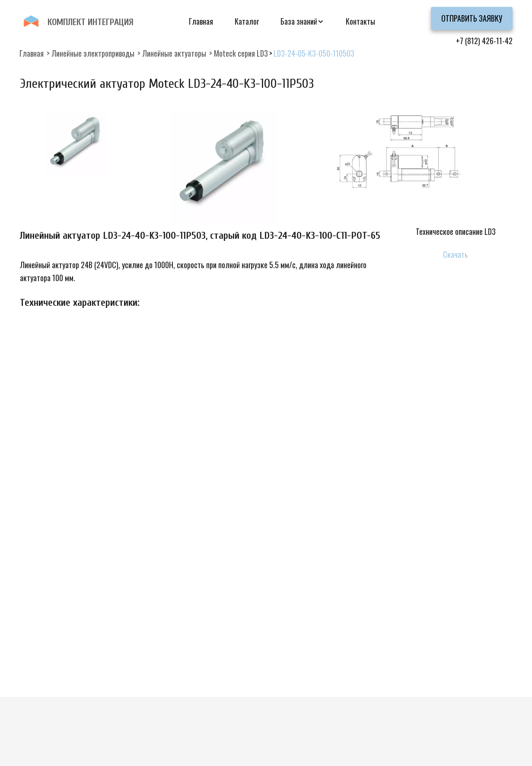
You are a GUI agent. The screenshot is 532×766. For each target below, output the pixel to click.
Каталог (247, 21)
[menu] (266, 21)
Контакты (360, 21)
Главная (201, 21)
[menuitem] (201, 21)
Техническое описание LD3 (456, 231)
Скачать (456, 254)
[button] (302, 21)
